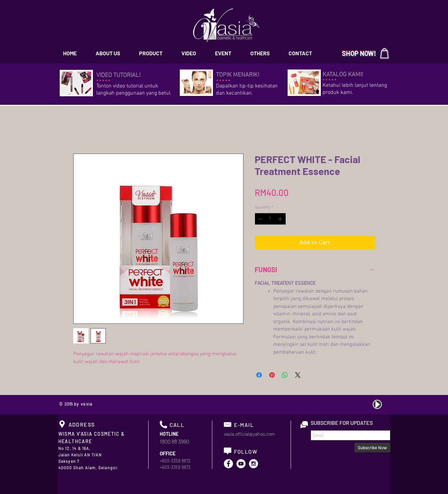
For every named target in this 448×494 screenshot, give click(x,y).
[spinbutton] (270, 219)
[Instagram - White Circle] (254, 464)
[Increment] (281, 219)
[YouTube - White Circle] (241, 464)
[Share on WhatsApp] (285, 375)
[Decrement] (260, 219)
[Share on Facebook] (259, 375)
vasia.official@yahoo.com (249, 434)
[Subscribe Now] (372, 448)
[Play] (377, 404)
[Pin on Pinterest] (272, 375)
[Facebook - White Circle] (228, 464)
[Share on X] (298, 375)
